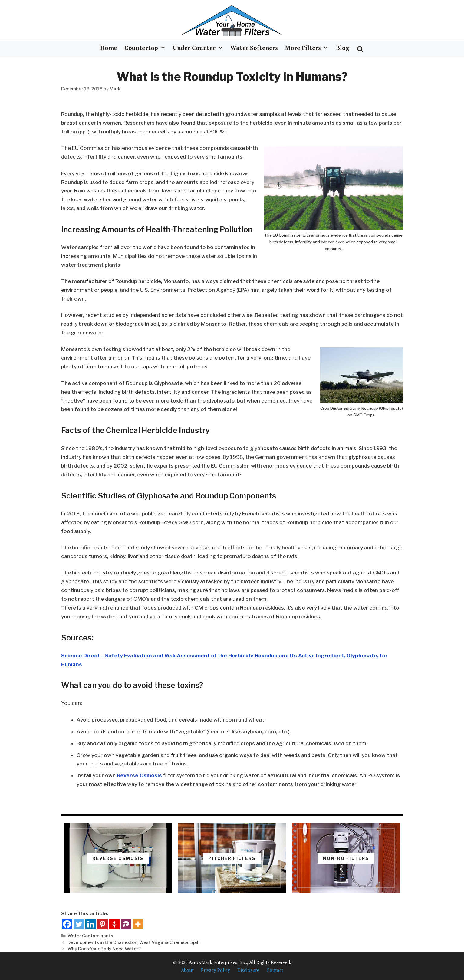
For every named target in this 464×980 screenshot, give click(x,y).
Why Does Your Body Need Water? (104, 949)
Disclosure (248, 970)
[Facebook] (67, 924)
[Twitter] (79, 924)
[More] (138, 924)
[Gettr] (114, 924)
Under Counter (200, 48)
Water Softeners (254, 48)
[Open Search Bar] (360, 49)
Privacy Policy (216, 970)
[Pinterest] (102, 924)
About (187, 970)
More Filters (309, 48)
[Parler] (126, 924)
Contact (275, 970)
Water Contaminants (90, 936)
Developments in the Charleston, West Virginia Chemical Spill (133, 942)
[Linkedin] (91, 924)
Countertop (147, 48)
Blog (343, 48)
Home (109, 48)
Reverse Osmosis (139, 775)
